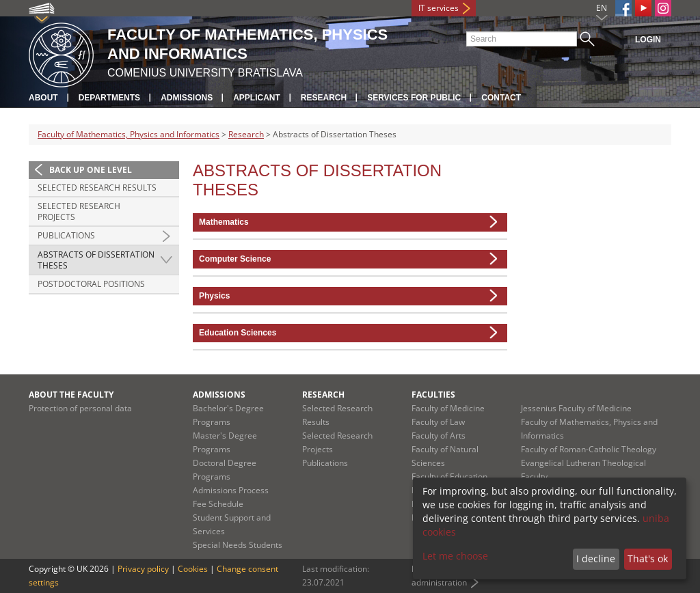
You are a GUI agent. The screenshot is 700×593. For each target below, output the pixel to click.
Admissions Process (231, 490)
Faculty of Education (449, 477)
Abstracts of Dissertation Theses (96, 260)
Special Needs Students (238, 545)
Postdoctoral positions (91, 284)
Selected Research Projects (79, 211)
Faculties (433, 395)
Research (324, 98)
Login (648, 40)
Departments (109, 98)
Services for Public (414, 98)
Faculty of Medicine (448, 408)
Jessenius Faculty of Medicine (576, 408)
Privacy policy (143, 569)
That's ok (648, 558)
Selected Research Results (97, 188)
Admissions (187, 98)
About (43, 98)
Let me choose (455, 556)
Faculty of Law (438, 422)
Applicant (257, 98)
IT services (439, 8)
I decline (596, 558)
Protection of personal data (80, 408)
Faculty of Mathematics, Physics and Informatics (129, 134)
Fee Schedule (218, 504)
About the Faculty (71, 395)
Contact (501, 98)
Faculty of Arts (439, 436)
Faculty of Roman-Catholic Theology (589, 449)
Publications (66, 235)
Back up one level (91, 170)
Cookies (193, 569)
